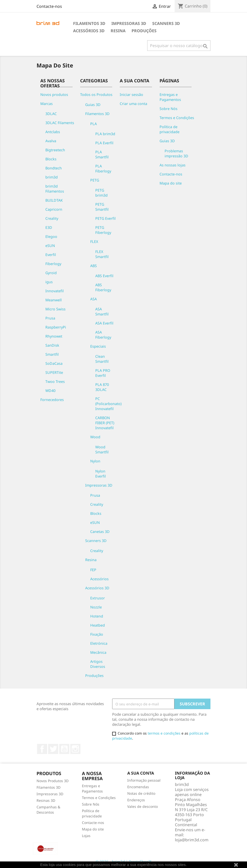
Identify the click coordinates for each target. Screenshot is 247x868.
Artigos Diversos (98, 664)
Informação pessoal (144, 780)
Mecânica (98, 652)
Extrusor (98, 598)
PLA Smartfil (102, 154)
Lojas (86, 836)
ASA (94, 299)
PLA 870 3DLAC (102, 387)
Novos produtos (54, 95)
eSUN (50, 246)
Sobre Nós (168, 109)
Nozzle (96, 607)
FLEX (94, 242)
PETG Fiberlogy (103, 230)
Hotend (97, 616)
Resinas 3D (46, 800)
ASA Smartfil (102, 312)
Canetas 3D (100, 532)
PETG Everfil (105, 218)
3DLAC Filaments (60, 123)
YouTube (64, 749)
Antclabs (53, 132)
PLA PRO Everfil (103, 373)
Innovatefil (55, 291)
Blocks (51, 159)
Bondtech (54, 168)
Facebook (42, 749)
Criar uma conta (133, 104)
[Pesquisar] (179, 46)
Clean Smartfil (102, 359)
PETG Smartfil (102, 207)
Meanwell (54, 300)
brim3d (52, 177)
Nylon (95, 461)
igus (49, 282)
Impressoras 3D (129, 23)
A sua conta (141, 773)
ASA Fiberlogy (103, 335)
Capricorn (54, 209)
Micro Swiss (55, 309)
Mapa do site (171, 183)
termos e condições (164, 733)
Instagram (75, 749)
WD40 (50, 391)
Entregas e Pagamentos (170, 97)
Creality (52, 218)
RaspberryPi (56, 327)
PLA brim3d (105, 134)
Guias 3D (93, 105)
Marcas (47, 104)
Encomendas (138, 787)
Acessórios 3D (89, 31)
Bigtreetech (55, 150)
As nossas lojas (173, 165)
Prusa (50, 318)
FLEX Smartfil (102, 254)
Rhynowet (54, 336)
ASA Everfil (104, 323)
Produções (144, 31)
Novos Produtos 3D (53, 781)
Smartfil (52, 354)
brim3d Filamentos (55, 189)
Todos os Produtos (96, 95)
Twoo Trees (55, 382)
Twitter (53, 749)
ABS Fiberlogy (103, 287)
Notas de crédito (141, 793)
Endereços (136, 800)
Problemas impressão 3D (176, 153)
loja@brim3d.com (192, 840)
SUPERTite (54, 372)
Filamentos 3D (89, 23)
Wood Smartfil (102, 449)
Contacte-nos (49, 6)
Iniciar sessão (131, 95)
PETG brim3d (101, 193)
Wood (95, 437)
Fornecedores (52, 400)
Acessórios (99, 579)
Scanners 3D (166, 23)
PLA (94, 124)
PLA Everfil (104, 143)
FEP (93, 570)
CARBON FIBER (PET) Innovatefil (105, 423)
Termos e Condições (177, 118)
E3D (49, 227)
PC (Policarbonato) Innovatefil (108, 404)
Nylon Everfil (101, 474)
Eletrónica (99, 643)
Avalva (51, 141)
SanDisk (52, 345)
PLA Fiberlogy (103, 169)
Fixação (97, 634)
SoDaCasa (54, 363)
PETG (95, 180)
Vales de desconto (143, 806)
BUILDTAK (54, 200)
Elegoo (51, 237)
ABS (94, 266)
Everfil (51, 255)
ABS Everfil (104, 276)
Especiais (98, 346)
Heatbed (98, 625)
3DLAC (51, 114)
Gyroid (51, 273)
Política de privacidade (169, 129)
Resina (118, 31)
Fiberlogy (53, 264)
